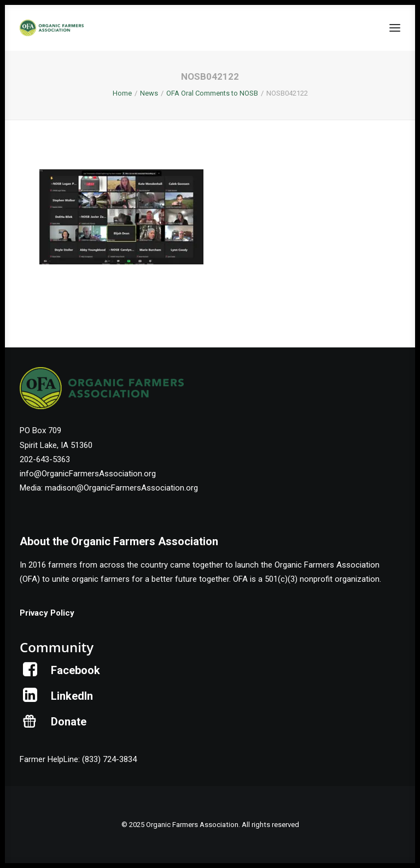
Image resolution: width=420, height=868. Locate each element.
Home (122, 93)
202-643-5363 (45, 459)
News (149, 93)
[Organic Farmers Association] (52, 28)
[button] (395, 28)
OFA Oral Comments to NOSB (212, 93)
